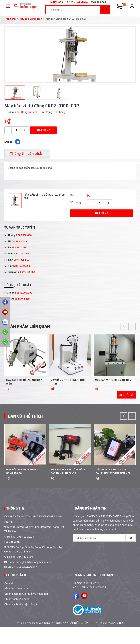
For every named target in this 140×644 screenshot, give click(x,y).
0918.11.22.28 (66, 2)
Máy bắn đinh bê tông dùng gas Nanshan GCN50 (68, 488)
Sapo (120, 640)
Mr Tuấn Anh (20, 273)
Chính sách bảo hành (17, 616)
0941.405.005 (98, 2)
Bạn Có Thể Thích (27, 425)
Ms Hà (16, 242)
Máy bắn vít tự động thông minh (68, 391)
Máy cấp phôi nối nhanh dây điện (24, 391)
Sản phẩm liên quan (31, 327)
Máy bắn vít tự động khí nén (113, 389)
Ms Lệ (15, 248)
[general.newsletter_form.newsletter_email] (104, 555)
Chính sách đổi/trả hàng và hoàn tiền (26, 611)
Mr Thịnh (17, 267)
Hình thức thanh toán (17, 605)
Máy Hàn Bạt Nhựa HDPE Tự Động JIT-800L (23, 488)
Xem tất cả (127, 404)
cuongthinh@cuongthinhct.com (34, 579)
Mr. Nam (17, 300)
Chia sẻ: (9, 143)
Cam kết (9, 600)
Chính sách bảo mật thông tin (22, 621)
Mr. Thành (18, 294)
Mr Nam (17, 254)
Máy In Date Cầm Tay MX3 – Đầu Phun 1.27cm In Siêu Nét (113, 488)
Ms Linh (17, 261)
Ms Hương (18, 236)
